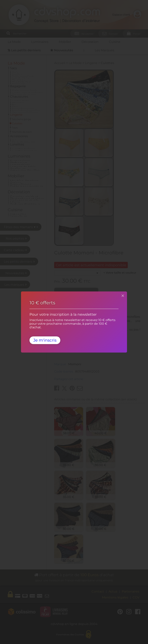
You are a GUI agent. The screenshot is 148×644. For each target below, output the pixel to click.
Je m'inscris (45, 340)
